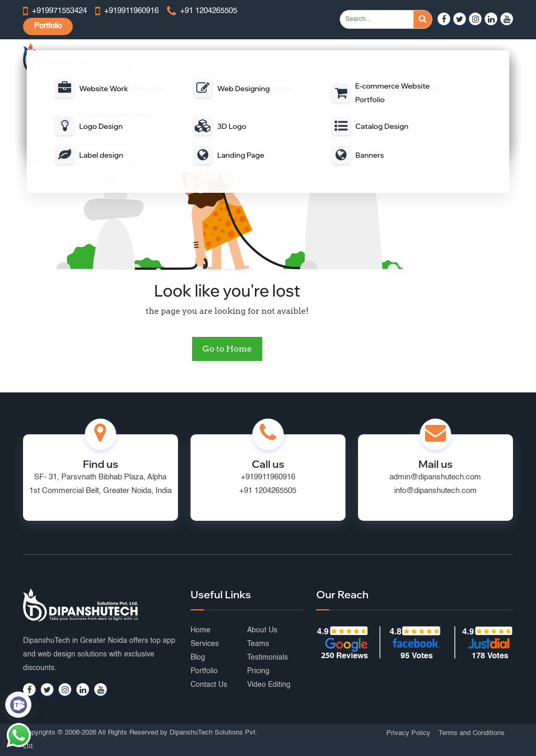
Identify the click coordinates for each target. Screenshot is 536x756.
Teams (258, 644)
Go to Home (227, 349)
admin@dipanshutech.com (435, 477)
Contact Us (209, 685)
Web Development (234, 58)
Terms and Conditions (472, 733)
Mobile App (293, 58)
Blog (198, 658)
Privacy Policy (408, 733)
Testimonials (267, 658)
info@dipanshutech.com (435, 491)
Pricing (258, 671)
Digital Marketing (381, 58)
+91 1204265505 (268, 491)
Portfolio (48, 26)
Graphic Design (443, 58)
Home (200, 630)
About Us (262, 630)
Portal (333, 58)
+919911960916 (268, 477)
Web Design (175, 58)
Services (205, 644)
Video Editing (269, 685)
